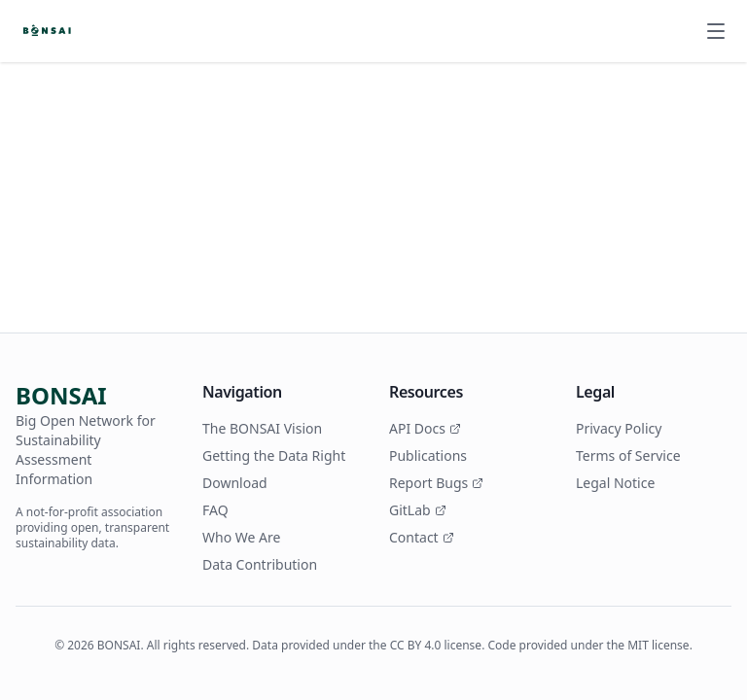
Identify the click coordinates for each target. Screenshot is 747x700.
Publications (428, 455)
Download (235, 483)
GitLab (418, 510)
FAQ (215, 510)
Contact (422, 537)
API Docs (425, 428)
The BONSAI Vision (262, 428)
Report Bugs (436, 483)
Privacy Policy (619, 428)
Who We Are (241, 537)
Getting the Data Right (274, 455)
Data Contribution (260, 564)
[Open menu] (716, 31)
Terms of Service (628, 455)
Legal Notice (615, 483)
